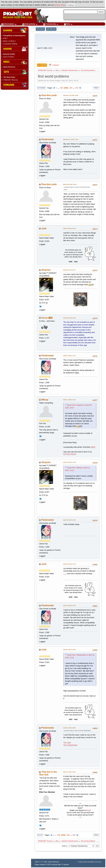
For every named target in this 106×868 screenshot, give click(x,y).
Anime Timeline (9, 57)
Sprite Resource (9, 67)
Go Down (41, 88)
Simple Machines (53, 862)
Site (68, 24)
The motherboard (70, 745)
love (89, 810)
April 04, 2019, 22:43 (69, 228)
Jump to (64, 846)
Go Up (40, 835)
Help (80, 862)
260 (71, 88)
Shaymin (46, 270)
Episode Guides (9, 54)
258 (61, 88)
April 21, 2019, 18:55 (69, 728)
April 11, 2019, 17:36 (69, 462)
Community (51, 24)
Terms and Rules (89, 862)
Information (9, 24)
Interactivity (30, 24)
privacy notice (60, 5)
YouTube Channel (70, 454)
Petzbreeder (48, 139)
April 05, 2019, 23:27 (69, 270)
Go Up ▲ (99, 862)
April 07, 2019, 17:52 (69, 356)
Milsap (45, 400)
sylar (44, 228)
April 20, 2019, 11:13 (69, 564)
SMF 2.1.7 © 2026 (41, 862)
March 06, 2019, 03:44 (70, 184)
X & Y (5, 38)
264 (77, 88)
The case (67, 743)
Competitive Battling (10, 44)
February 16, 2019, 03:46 (71, 95)
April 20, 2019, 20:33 (69, 650)
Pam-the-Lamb (49, 95)
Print (96, 88)
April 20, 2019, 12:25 (69, 605)
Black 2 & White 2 (9, 41)
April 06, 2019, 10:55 (69, 318)
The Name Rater (9, 77)
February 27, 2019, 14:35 (71, 139)
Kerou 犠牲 (47, 318)
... (59, 88)
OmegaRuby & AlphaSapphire (14, 36)
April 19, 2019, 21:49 (69, 520)
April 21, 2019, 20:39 (69, 772)
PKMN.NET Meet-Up (11, 80)
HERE (93, 447)
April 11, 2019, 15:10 (69, 400)
